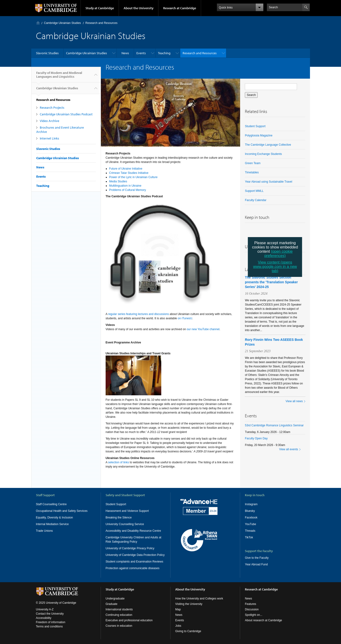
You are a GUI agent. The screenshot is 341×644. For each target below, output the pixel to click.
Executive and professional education (129, 620)
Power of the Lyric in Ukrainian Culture (133, 177)
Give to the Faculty (257, 558)
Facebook (251, 518)
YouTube (250, 524)
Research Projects (52, 108)
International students (119, 609)
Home (38, 23)
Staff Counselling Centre (51, 504)
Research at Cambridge (180, 8)
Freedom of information (51, 622)
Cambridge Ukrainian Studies (63, 23)
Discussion (252, 609)
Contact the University (50, 614)
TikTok (249, 537)
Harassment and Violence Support (127, 511)
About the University (139, 8)
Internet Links (49, 138)
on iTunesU (185, 318)
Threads (250, 531)
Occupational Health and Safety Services (62, 511)
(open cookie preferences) (278, 254)
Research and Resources (101, 23)
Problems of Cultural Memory (128, 190)
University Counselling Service (125, 524)
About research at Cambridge (263, 620)
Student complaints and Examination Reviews (134, 562)
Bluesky (250, 511)
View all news (294, 401)
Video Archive (49, 121)
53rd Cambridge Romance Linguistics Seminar (274, 425)
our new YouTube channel (203, 329)
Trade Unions (45, 531)
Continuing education (119, 615)
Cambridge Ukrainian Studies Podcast (66, 114)
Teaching (164, 53)
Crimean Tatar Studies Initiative (129, 173)
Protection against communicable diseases (132, 568)
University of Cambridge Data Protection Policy (135, 555)
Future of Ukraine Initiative (126, 169)
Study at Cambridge (100, 8)
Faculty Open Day (256, 438)
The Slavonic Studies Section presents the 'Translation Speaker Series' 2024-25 (271, 282)
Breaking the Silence (119, 518)
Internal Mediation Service (52, 524)
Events (141, 53)
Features (250, 604)
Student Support (255, 126)
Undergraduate (115, 599)
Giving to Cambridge (188, 631)
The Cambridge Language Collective (268, 145)
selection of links (118, 462)
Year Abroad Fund (256, 564)
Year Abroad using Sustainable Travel (269, 182)
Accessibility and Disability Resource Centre (133, 531)
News (125, 53)
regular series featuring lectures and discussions (138, 314)
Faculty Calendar (256, 200)
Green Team (253, 163)
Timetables (252, 172)
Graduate (112, 604)
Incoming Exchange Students (263, 154)
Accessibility (44, 618)
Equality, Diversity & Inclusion (55, 518)
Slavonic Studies (47, 53)
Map (178, 609)
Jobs (178, 626)
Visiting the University (189, 604)
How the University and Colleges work (199, 599)
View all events (289, 449)
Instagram (251, 504)
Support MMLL (254, 191)
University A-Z (45, 609)
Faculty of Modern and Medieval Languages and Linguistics (59, 77)
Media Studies (118, 181)
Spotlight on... (254, 615)
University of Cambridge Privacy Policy (130, 548)
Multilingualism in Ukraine (125, 186)
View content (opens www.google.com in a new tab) (275, 267)
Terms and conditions (49, 626)
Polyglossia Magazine (259, 135)
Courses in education (119, 626)
